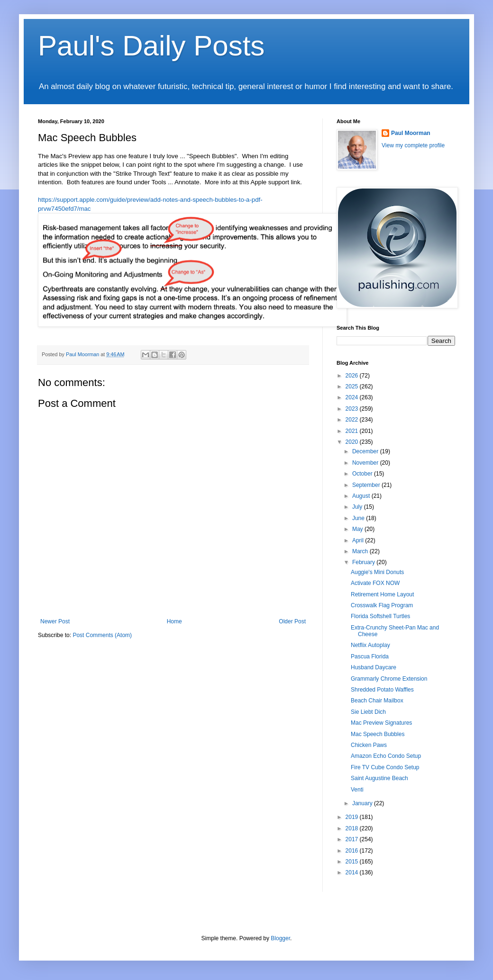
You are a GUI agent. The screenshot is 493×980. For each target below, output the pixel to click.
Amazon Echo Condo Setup (386, 756)
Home (174, 621)
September (367, 485)
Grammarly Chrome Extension (389, 679)
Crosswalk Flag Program (382, 605)
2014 (353, 872)
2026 (353, 376)
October (363, 474)
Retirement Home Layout (382, 594)
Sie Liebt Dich (368, 712)
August (362, 496)
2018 (353, 828)
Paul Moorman (411, 133)
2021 (353, 431)
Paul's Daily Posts (151, 46)
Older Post (292, 621)
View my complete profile (413, 145)
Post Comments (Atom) (102, 635)
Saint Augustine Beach (379, 778)
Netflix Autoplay (370, 645)
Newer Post (55, 621)
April (359, 540)
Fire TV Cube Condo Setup (385, 767)
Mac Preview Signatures (381, 723)
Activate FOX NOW (375, 583)
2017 (353, 839)
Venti (357, 790)
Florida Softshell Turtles (380, 616)
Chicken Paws (369, 745)
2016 (353, 851)
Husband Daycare (374, 667)
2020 (353, 442)
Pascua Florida (370, 656)
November (366, 463)
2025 (353, 387)
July (358, 507)
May (358, 529)
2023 (353, 409)
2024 (353, 397)
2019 (353, 817)
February (364, 562)
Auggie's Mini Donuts (377, 572)
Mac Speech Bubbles (378, 734)
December (366, 451)
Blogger (280, 938)
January (363, 803)
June (359, 518)
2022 (353, 420)
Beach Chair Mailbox (377, 701)
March (361, 551)
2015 (353, 862)
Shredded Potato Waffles (382, 690)
